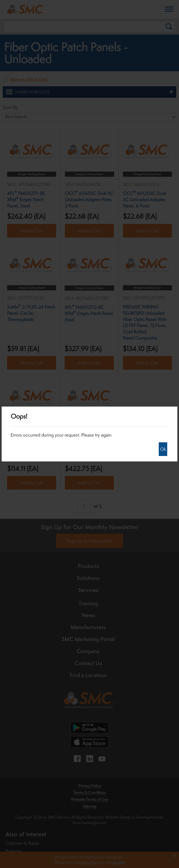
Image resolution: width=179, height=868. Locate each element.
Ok (163, 449)
